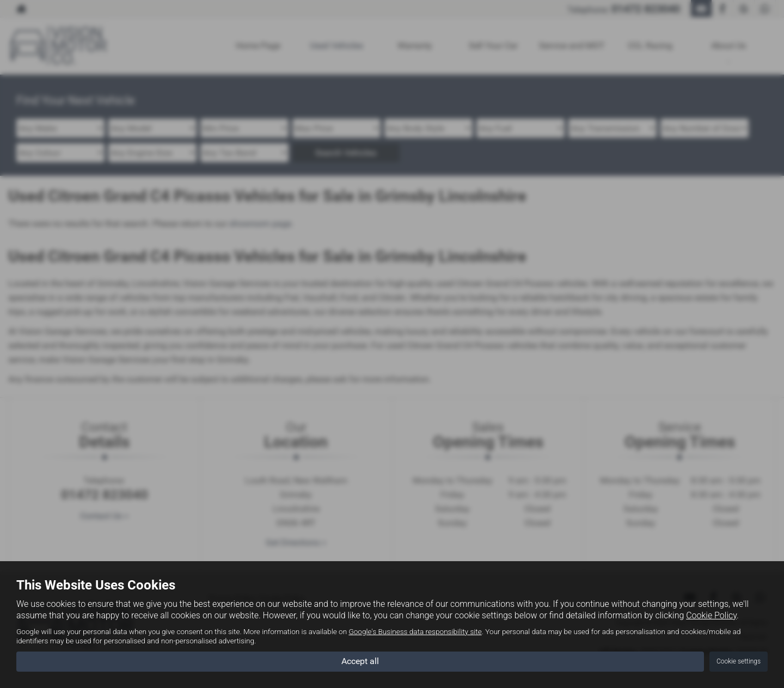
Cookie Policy (711, 615)
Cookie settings (739, 661)
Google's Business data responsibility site (415, 631)
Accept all (360, 661)
